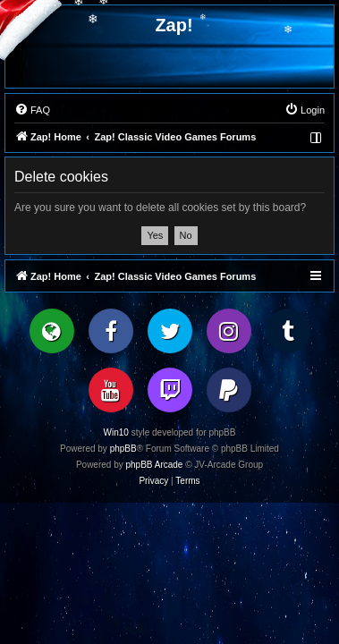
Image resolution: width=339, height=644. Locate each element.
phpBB (123, 449)
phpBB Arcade (155, 465)
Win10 (116, 432)
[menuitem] (32, 110)
